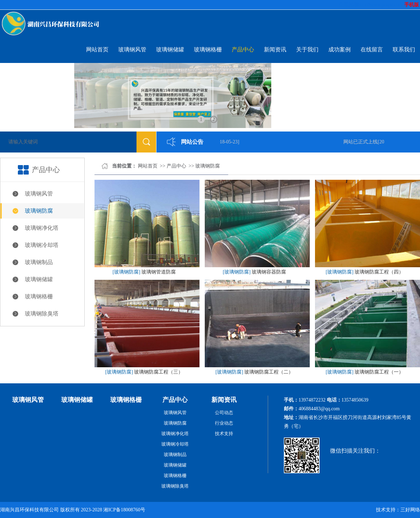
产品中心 (243, 49)
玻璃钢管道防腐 (159, 272)
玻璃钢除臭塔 (42, 314)
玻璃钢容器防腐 (269, 272)
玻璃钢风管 (132, 49)
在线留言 (372, 49)
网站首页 (97, 49)
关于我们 (307, 49)
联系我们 (404, 49)
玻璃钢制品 (39, 262)
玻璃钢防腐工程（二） (269, 372)
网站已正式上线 (361, 142)
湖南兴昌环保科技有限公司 (29, 510)
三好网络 (410, 510)
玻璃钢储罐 (170, 49)
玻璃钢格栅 (208, 49)
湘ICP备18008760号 (124, 510)
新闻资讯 (275, 49)
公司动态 (224, 413)
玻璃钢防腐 (39, 211)
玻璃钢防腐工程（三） (159, 372)
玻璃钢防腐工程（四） (379, 272)
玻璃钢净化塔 (42, 228)
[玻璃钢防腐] (127, 272)
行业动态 (224, 423)
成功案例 (339, 49)
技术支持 (224, 434)
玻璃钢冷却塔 (42, 245)
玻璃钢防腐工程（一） (379, 372)
